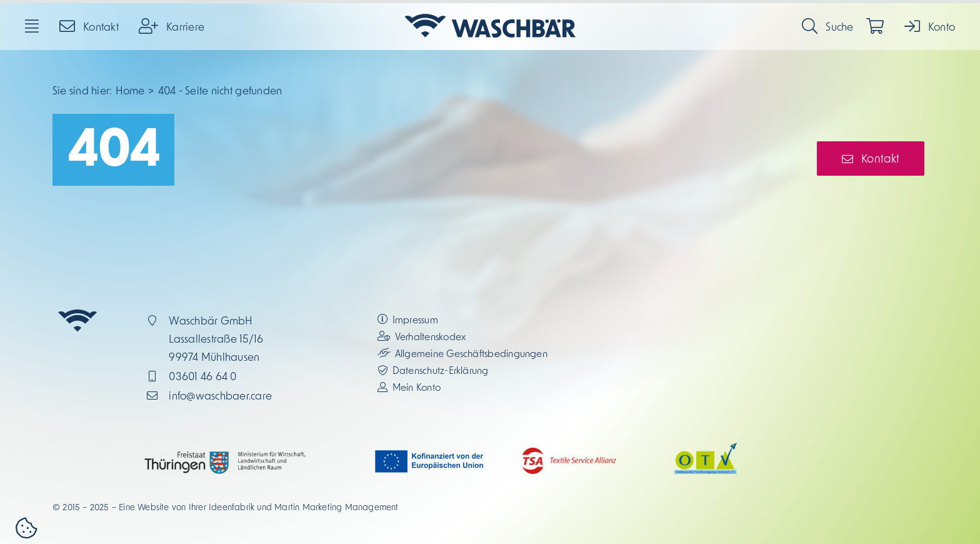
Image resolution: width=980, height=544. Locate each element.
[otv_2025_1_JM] (706, 448)
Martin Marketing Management (337, 507)
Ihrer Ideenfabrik (222, 507)
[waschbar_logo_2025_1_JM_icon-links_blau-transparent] (490, 14)
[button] (26, 530)
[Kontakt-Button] (871, 159)
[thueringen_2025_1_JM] (225, 456)
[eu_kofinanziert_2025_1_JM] (430, 454)
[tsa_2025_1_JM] (569, 453)
